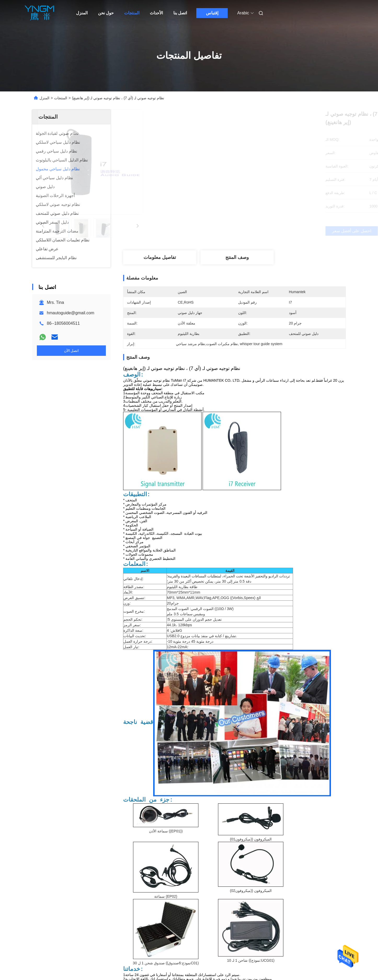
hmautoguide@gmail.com (71, 313)
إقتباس (212, 13)
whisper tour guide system (149, 897)
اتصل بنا (180, 13)
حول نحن (106, 13)
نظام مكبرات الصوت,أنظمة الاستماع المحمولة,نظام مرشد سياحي (197, 891)
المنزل (82, 13)
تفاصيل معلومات (160, 257)
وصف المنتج (237, 257)
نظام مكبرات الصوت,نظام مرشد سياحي (292, 891)
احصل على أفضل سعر (262, 231)
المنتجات (132, 13)
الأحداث (156, 13)
